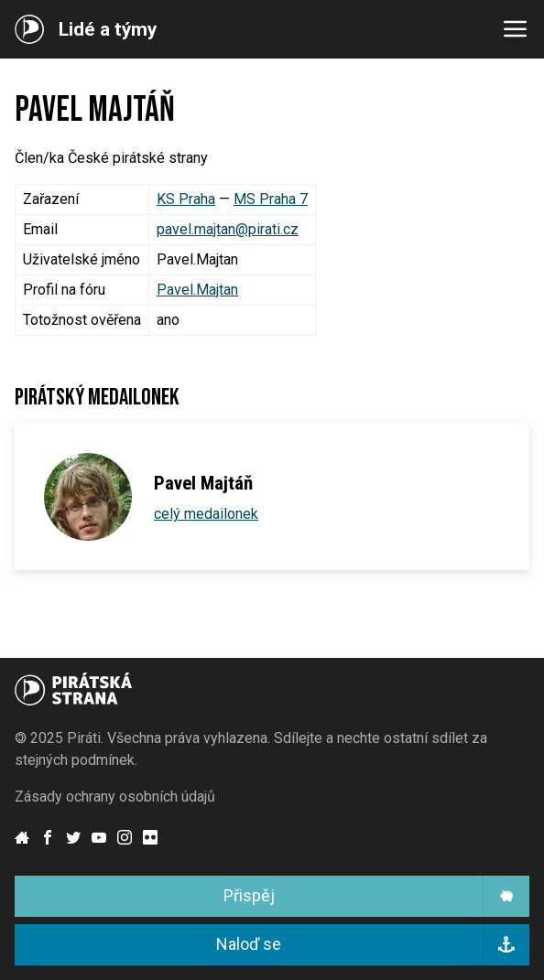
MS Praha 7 (271, 199)
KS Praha (186, 199)
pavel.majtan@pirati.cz (228, 229)
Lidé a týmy (108, 30)
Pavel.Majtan (197, 290)
